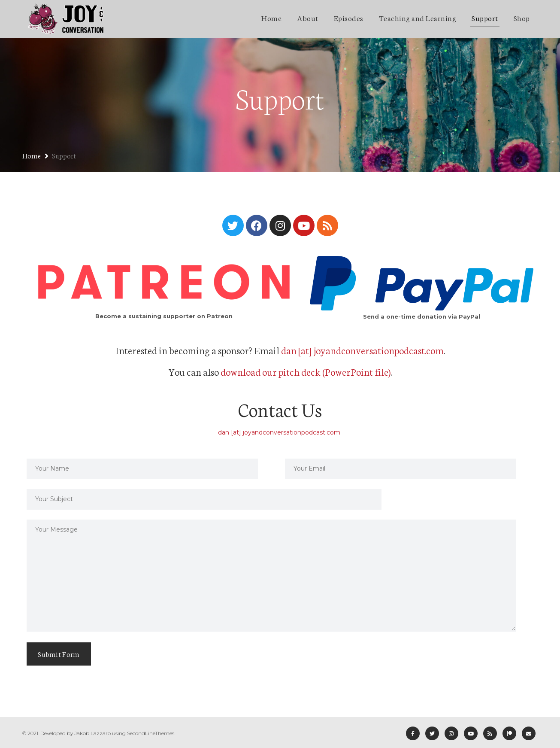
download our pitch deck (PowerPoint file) (306, 371)
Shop (522, 18)
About (308, 18)
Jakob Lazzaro (92, 733)
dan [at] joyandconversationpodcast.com (362, 350)
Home (271, 18)
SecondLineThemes (151, 733)
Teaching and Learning (418, 18)
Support (485, 18)
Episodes (349, 18)
